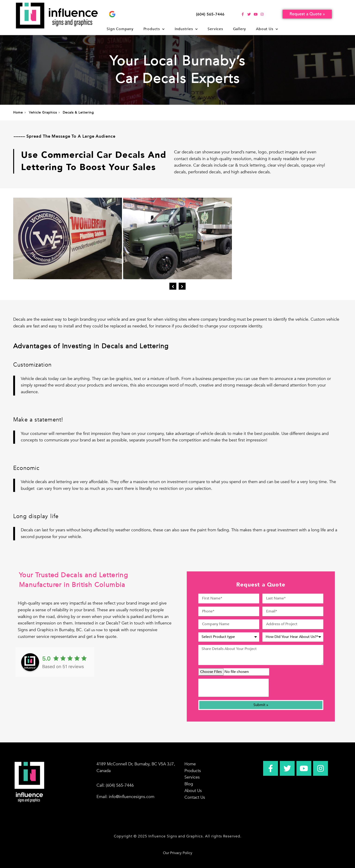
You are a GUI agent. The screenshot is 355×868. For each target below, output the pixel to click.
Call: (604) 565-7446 (115, 785)
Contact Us (195, 797)
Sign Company (120, 29)
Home (190, 764)
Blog (189, 784)
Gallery (240, 29)
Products (154, 29)
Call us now (93, 630)
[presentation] (234, 688)
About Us (267, 29)
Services (215, 29)
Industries (186, 29)
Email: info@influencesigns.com (125, 797)
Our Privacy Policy (178, 853)
